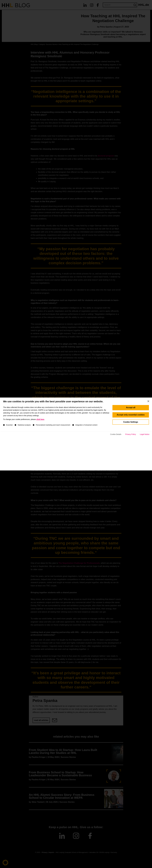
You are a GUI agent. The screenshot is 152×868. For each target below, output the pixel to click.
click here (40, 436)
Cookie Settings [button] (131, 439)
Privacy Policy (131, 451)
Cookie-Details (116, 451)
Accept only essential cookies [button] (131, 431)
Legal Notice (145, 451)
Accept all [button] (131, 424)
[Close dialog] (148, 418)
